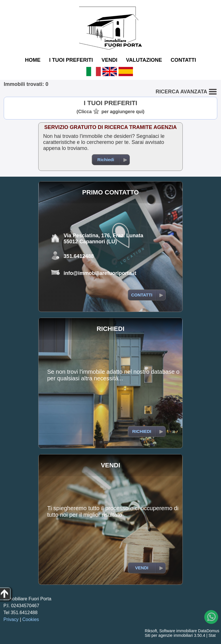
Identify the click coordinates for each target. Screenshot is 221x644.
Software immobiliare (178, 631)
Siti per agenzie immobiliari (169, 635)
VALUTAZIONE (144, 60)
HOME (33, 60)
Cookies (31, 619)
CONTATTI (183, 60)
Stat (212, 635)
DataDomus (209, 631)
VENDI (109, 60)
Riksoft (151, 631)
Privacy (11, 619)
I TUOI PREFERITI (71, 60)
